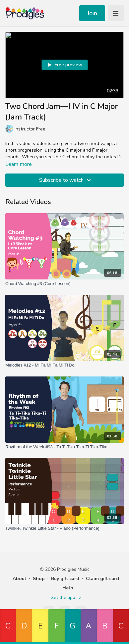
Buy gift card (65, 579)
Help (68, 588)
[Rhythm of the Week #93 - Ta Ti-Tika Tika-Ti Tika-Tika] (64, 447)
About (19, 579)
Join (92, 13)
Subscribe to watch (66, 180)
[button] (8, 627)
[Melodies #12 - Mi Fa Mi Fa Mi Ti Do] (64, 365)
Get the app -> (66, 597)
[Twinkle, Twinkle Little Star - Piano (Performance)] (64, 528)
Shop (39, 579)
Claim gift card (102, 579)
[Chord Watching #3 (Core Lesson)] (64, 284)
